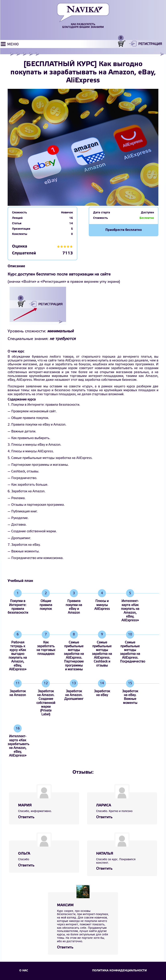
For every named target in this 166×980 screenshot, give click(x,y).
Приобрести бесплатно (124, 230)
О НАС (24, 971)
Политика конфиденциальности (119, 971)
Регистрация (150, 44)
